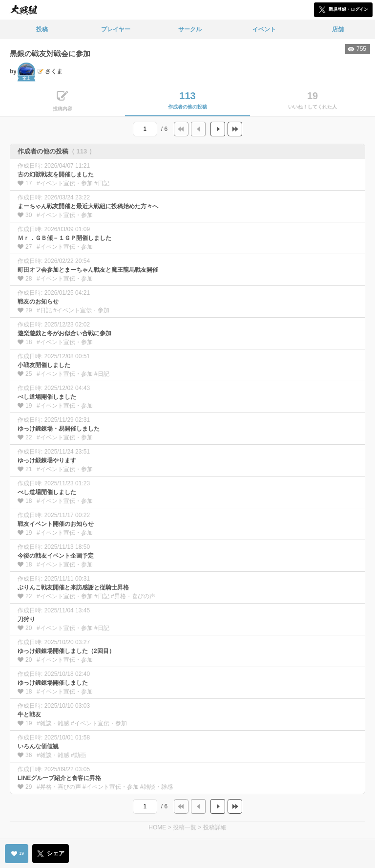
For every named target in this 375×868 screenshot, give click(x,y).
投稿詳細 (215, 827)
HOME (157, 827)
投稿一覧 (185, 827)
